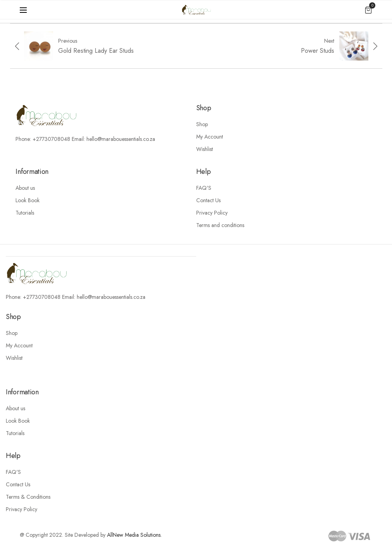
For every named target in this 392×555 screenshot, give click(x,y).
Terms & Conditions (28, 497)
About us (25, 188)
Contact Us (208, 200)
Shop (202, 124)
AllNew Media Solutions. (134, 535)
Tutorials (25, 213)
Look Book (28, 200)
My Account (210, 137)
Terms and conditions (220, 225)
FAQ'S (204, 188)
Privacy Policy (212, 213)
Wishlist (205, 149)
